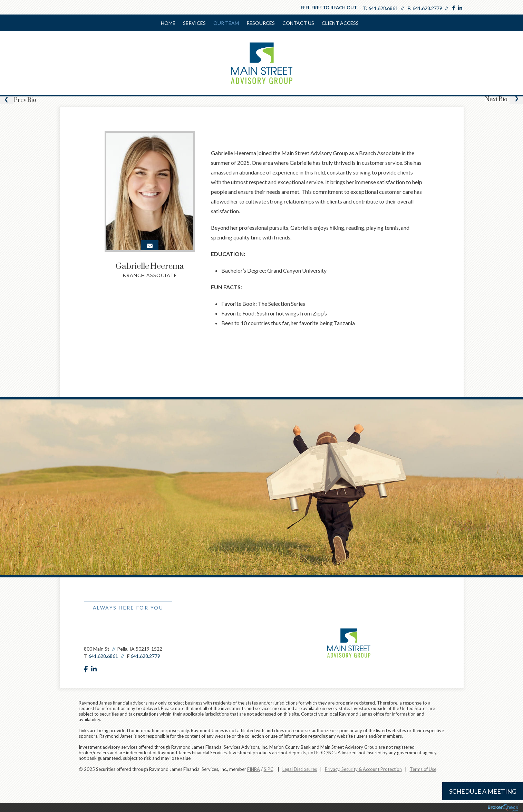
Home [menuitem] (168, 23)
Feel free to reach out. (329, 8)
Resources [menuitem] (261, 23)
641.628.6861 (383, 8)
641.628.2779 (427, 8)
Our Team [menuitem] (226, 23)
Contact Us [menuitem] (298, 23)
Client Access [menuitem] (340, 23)
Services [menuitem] (194, 23)
